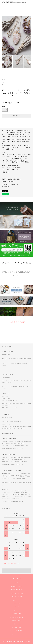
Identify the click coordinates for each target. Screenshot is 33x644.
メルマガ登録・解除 (16, 614)
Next (30, 62)
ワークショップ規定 (16, 627)
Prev (3, 62)
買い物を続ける (6, 187)
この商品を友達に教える (8, 182)
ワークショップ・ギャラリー (17, 631)
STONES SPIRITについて (16, 617)
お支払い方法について (16, 586)
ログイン (16, 610)
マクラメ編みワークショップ (17, 624)
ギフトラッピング (16, 634)
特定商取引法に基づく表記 (16, 593)
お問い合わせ (16, 600)
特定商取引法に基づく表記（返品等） (11, 179)
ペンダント (4, 80)
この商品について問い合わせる (10, 184)
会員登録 (16, 607)
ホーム (16, 583)
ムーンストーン (5, 84)
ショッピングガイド (16, 621)
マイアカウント (16, 603)
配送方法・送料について (16, 590)
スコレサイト (5, 82)
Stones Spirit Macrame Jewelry (12, 563)
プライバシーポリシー (16, 597)
